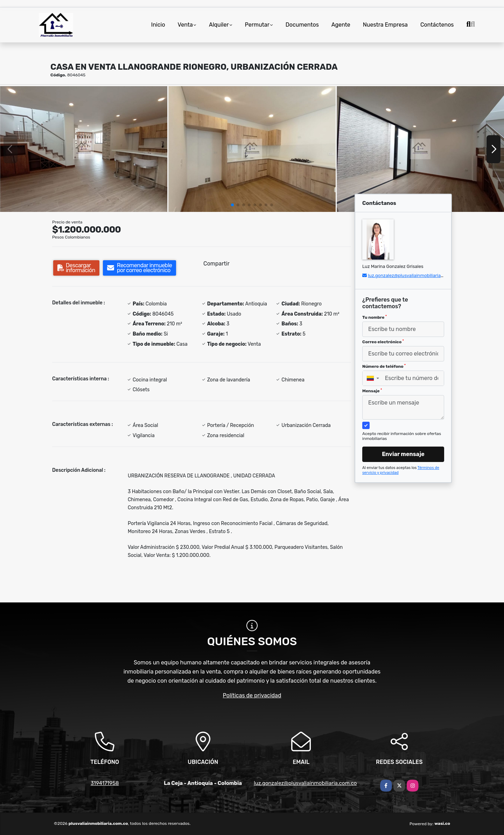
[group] (84, 149)
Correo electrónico (383, 342)
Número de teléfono (384, 366)
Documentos (302, 25)
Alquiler (219, 25)
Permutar (257, 25)
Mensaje (372, 391)
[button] (232, 205)
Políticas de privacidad (252, 695)
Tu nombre (374, 317)
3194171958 (105, 783)
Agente (341, 25)
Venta (185, 25)
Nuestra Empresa (385, 25)
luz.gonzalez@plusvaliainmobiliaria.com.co (412, 275)
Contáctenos (437, 25)
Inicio (158, 25)
